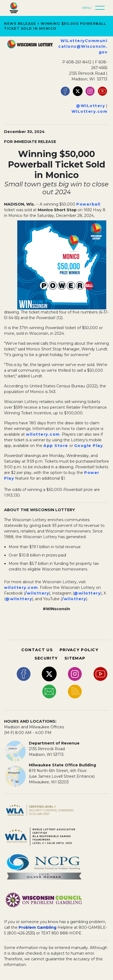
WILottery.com (90, 111)
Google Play (89, 446)
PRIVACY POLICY (79, 650)
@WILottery (90, 106)
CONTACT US (37, 650)
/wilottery (37, 593)
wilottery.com (43, 434)
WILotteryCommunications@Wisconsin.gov (83, 46)
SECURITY (46, 658)
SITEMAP (75, 658)
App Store (56, 446)
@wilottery (87, 593)
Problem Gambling (37, 927)
